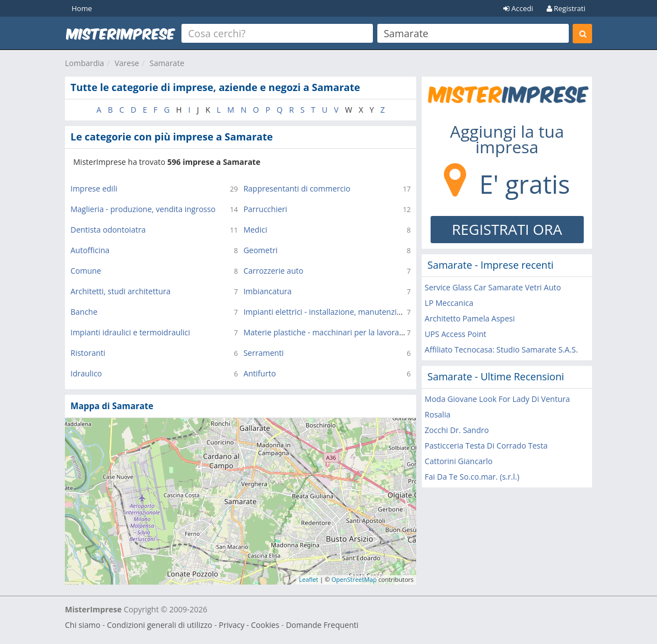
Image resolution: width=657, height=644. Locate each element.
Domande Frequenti (322, 625)
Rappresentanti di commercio (297, 188)
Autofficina (90, 250)
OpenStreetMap (354, 579)
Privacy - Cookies (249, 625)
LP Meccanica (449, 303)
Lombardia (85, 63)
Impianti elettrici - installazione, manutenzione (327, 312)
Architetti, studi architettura (120, 291)
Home (82, 8)
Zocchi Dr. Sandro (457, 430)
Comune (86, 271)
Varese (127, 63)
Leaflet (309, 579)
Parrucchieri (266, 209)
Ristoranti (88, 353)
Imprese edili (94, 188)
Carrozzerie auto (274, 271)
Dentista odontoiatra (108, 230)
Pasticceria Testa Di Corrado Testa (486, 446)
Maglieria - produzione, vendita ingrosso (143, 209)
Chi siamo (83, 625)
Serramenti (264, 353)
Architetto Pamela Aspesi (469, 318)
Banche (84, 312)
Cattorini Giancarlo (458, 461)
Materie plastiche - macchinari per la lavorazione (331, 332)
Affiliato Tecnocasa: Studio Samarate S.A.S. (501, 349)
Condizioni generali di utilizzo (160, 625)
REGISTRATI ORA (507, 229)
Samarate (167, 63)
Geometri (261, 250)
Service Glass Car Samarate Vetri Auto (493, 287)
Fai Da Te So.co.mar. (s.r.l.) (472, 477)
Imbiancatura (268, 291)
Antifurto (260, 373)
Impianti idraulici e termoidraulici (130, 332)
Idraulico (86, 373)
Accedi (518, 8)
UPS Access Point (455, 334)
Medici (256, 230)
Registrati (566, 8)
